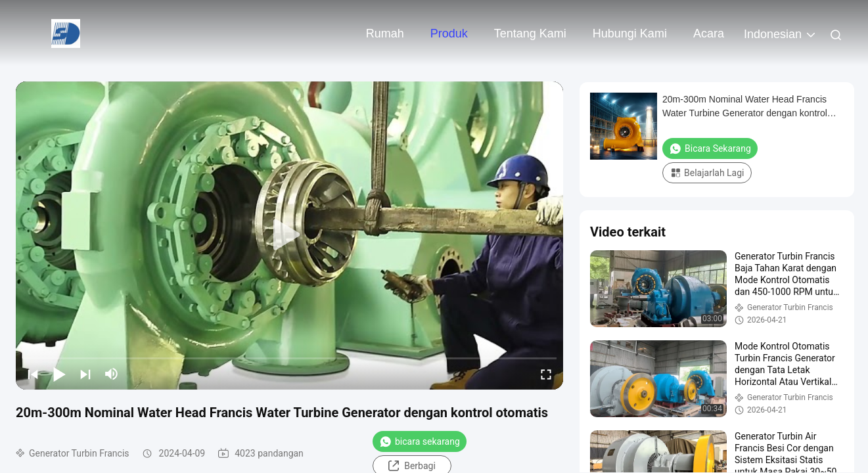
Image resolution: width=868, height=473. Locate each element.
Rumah (385, 34)
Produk (449, 34)
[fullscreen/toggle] (546, 374)
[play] (290, 235)
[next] (85, 374)
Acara (709, 34)
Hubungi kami (630, 34)
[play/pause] (59, 374)
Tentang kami (530, 34)
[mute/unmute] (112, 374)
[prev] (33, 374)
